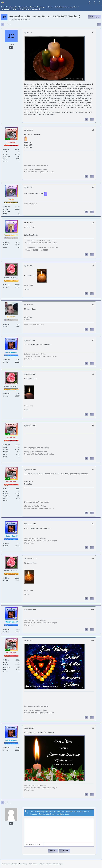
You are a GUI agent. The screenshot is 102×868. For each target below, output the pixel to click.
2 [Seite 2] (5, 24)
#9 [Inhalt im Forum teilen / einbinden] (93, 425)
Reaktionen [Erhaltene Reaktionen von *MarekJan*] (6, 150)
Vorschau (53, 851)
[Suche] (89, 2)
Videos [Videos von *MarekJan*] (5, 161)
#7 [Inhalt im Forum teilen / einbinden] (93, 340)
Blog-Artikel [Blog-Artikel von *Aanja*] (6, 211)
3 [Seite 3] (8, 24)
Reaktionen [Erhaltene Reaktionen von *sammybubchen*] (6, 242)
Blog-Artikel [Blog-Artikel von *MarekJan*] (6, 157)
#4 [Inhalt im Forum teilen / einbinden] (93, 223)
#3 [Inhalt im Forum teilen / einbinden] (93, 187)
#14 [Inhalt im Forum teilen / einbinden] (92, 641)
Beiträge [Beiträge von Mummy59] (5, 327)
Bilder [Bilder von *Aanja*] (5, 214)
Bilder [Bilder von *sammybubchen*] (5, 247)
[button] (34, 844)
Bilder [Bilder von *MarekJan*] (5, 159)
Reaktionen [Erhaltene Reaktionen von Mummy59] (6, 324)
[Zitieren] (92, 119)
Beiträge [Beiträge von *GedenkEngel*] (5, 362)
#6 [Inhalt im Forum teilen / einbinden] (93, 305)
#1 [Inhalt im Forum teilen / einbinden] (93, 32)
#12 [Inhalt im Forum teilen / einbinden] (92, 559)
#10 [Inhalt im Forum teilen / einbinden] (92, 469)
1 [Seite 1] (2, 24)
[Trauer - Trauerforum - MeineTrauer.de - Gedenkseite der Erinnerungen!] (2, 2)
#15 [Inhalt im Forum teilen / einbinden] (92, 728)
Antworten (65, 851)
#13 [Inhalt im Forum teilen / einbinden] (92, 610)
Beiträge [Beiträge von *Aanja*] (5, 209)
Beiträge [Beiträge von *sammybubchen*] (5, 245)
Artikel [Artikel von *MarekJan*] (5, 152)
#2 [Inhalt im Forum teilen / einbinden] (93, 130)
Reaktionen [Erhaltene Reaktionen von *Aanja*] (6, 207)
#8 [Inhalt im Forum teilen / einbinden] (93, 374)
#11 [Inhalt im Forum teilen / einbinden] (92, 524)
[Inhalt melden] (86, 119)
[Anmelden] (94, 2)
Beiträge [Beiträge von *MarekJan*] (5, 154)
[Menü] (99, 2)
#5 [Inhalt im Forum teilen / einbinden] (93, 265)
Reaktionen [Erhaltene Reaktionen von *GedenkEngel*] (6, 360)
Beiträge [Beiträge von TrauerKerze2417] (5, 287)
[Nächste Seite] (11, 24)
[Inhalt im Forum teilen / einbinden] (99, 24)
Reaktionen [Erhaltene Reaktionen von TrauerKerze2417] (6, 285)
